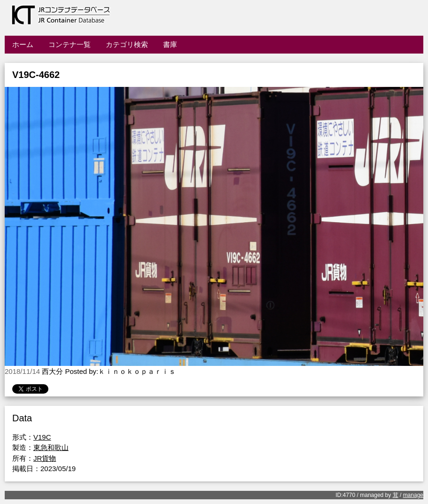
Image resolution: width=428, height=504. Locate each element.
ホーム (23, 44)
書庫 (170, 44)
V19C (42, 437)
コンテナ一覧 (70, 44)
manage (413, 495)
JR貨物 (45, 458)
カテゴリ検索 (127, 44)
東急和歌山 (51, 447)
